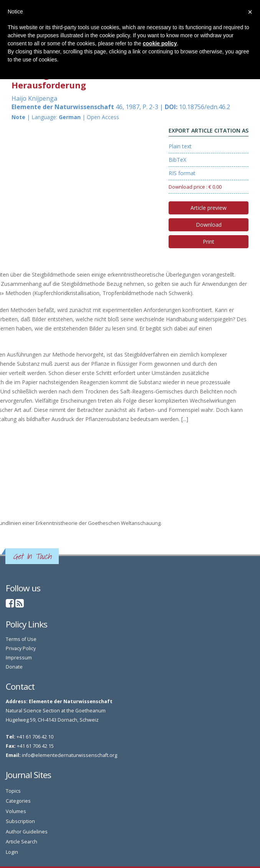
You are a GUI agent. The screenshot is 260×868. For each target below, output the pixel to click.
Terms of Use (21, 639)
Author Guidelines (27, 832)
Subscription (20, 821)
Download (209, 225)
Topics (13, 791)
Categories (18, 801)
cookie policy (160, 43)
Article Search (22, 842)
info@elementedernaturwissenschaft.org (70, 755)
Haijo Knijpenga (34, 98)
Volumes (16, 811)
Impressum (19, 658)
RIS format (182, 173)
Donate (14, 667)
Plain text (180, 146)
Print (209, 241)
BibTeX (177, 160)
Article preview (209, 208)
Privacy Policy (21, 648)
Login (12, 852)
